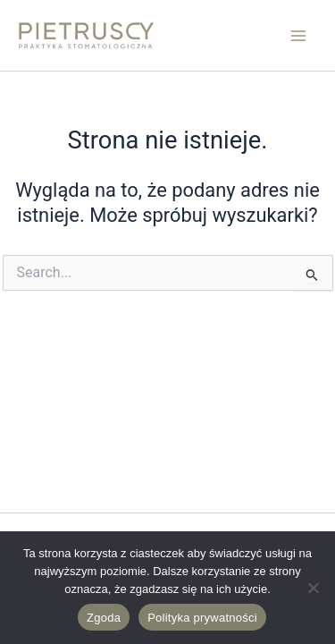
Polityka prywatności (202, 618)
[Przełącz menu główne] (298, 36)
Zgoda (104, 618)
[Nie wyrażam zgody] (313, 588)
